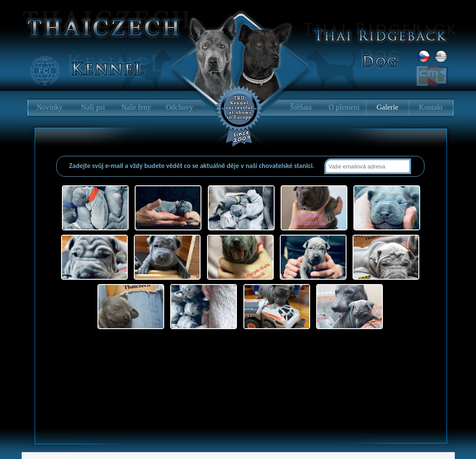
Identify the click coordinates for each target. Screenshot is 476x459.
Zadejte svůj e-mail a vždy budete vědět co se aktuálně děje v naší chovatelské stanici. (193, 166)
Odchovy (179, 107)
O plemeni (344, 107)
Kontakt (431, 107)
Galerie (387, 107)
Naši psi (93, 107)
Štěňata (301, 107)
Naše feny (136, 107)
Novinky (50, 107)
